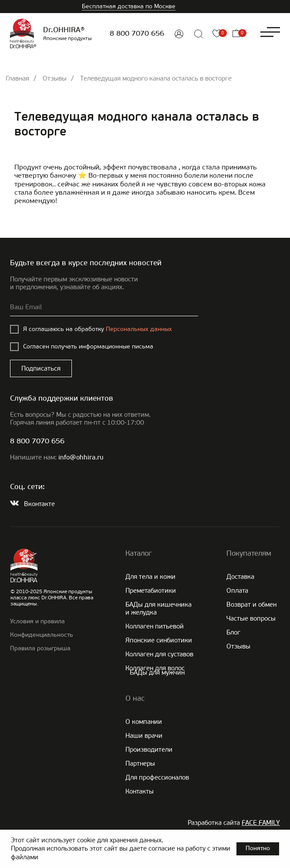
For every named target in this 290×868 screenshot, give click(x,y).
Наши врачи (144, 736)
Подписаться (41, 368)
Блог (233, 632)
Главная (17, 78)
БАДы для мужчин (157, 672)
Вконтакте (39, 504)
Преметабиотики (151, 591)
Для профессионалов (157, 777)
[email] (104, 307)
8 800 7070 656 (137, 34)
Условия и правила (37, 621)
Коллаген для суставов (159, 654)
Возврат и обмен (251, 605)
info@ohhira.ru (81, 458)
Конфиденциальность (42, 635)
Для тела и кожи (150, 577)
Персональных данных (139, 329)
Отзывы (55, 78)
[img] (179, 34)
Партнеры (140, 763)
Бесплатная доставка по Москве (129, 6)
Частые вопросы (251, 618)
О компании (144, 722)
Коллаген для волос (155, 668)
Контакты (140, 791)
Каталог (139, 553)
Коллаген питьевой (155, 626)
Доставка (240, 577)
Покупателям (249, 553)
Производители (149, 750)
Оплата (237, 591)
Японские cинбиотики (159, 640)
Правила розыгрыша (40, 648)
